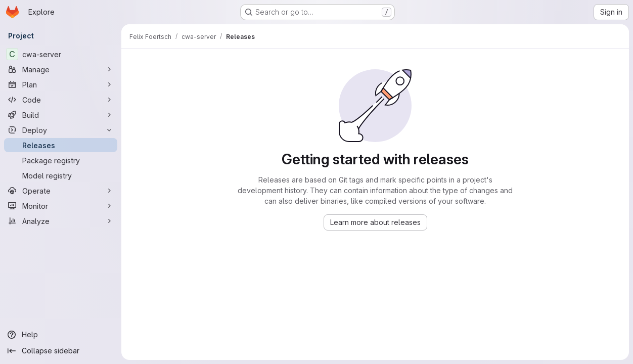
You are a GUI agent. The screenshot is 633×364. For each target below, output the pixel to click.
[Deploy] (61, 130)
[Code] (61, 100)
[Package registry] (61, 160)
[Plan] (61, 84)
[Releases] (61, 145)
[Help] (61, 335)
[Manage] (61, 69)
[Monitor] (61, 206)
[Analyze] (61, 221)
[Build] (61, 115)
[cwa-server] (61, 54)
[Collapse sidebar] (61, 351)
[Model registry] (61, 175)
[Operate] (61, 191)
